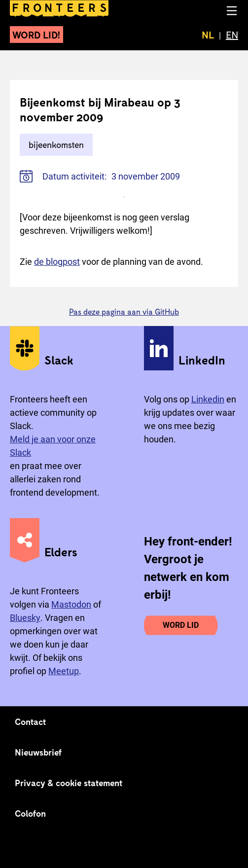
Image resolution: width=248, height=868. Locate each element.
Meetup (64, 671)
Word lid (181, 625)
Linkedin (208, 399)
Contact (31, 722)
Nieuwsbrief (38, 752)
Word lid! (36, 35)
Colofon (30, 813)
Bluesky (25, 618)
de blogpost (57, 262)
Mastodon (71, 604)
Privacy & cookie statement (69, 783)
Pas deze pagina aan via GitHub (124, 311)
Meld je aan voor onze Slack (53, 446)
